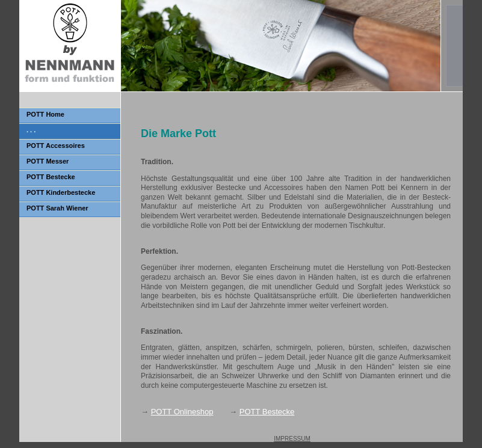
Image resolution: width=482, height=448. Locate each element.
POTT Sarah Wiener (57, 208)
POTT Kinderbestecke (61, 192)
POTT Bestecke (51, 177)
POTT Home (45, 114)
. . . (31, 130)
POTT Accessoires (56, 146)
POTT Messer (48, 161)
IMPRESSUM (292, 439)
